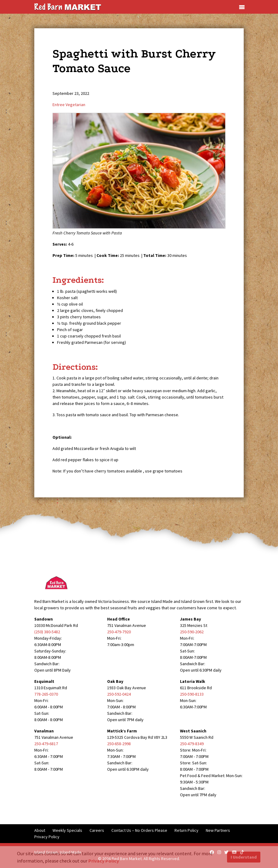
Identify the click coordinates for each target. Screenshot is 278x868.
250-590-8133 (192, 694)
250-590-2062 (192, 632)
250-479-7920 (119, 632)
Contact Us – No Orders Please (139, 830)
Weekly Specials (67, 830)
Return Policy (186, 830)
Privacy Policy (47, 837)
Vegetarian (75, 105)
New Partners (218, 830)
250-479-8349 (192, 744)
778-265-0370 (46, 694)
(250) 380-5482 (47, 632)
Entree (59, 105)
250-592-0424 (119, 694)
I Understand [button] (244, 857)
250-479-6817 (46, 744)
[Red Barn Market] (68, 6)
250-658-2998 (119, 744)
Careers (97, 830)
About (40, 830)
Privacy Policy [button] (104, 861)
